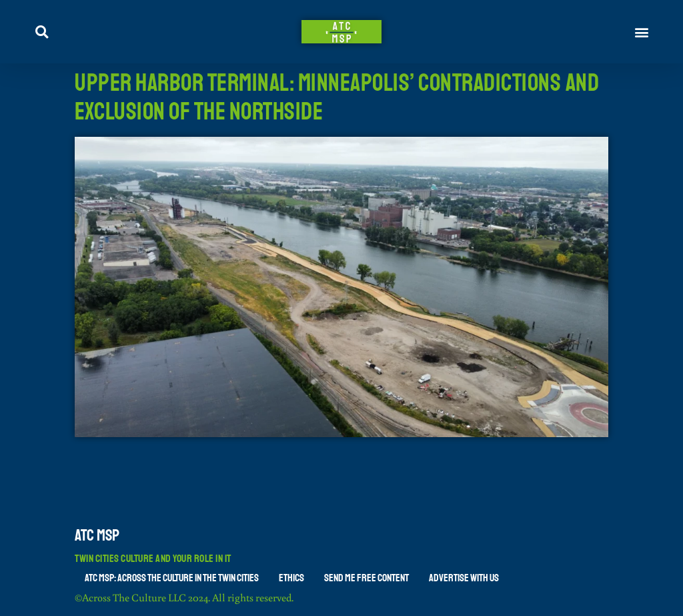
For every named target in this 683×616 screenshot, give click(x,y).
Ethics (291, 578)
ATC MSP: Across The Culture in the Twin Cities (172, 578)
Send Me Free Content (367, 578)
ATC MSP (97, 535)
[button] (642, 32)
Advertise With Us (464, 578)
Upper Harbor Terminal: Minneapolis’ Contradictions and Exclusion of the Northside (337, 97)
